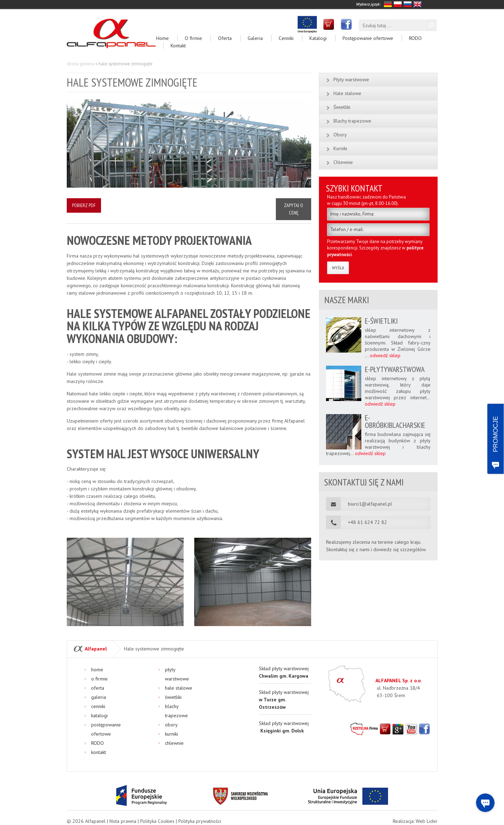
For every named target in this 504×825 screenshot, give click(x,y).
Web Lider (427, 821)
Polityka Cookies (157, 821)
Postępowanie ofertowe (368, 38)
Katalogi (318, 38)
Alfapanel (96, 649)
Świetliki (342, 107)
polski (398, 4)
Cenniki (286, 38)
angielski (417, 4)
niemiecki (388, 4)
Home (162, 38)
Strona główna (81, 64)
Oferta (225, 38)
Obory (340, 135)
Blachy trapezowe (352, 121)
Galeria (255, 38)
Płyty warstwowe (351, 79)
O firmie (193, 38)
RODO (415, 38)
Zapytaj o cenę (293, 209)
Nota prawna (123, 821)
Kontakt (178, 46)
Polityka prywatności (200, 821)
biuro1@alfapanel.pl (370, 503)
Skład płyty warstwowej (284, 700)
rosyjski (408, 4)
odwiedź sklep (385, 355)
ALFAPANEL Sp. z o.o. (399, 680)
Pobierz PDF (84, 205)
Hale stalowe (347, 93)
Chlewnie (343, 162)
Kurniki (340, 148)
